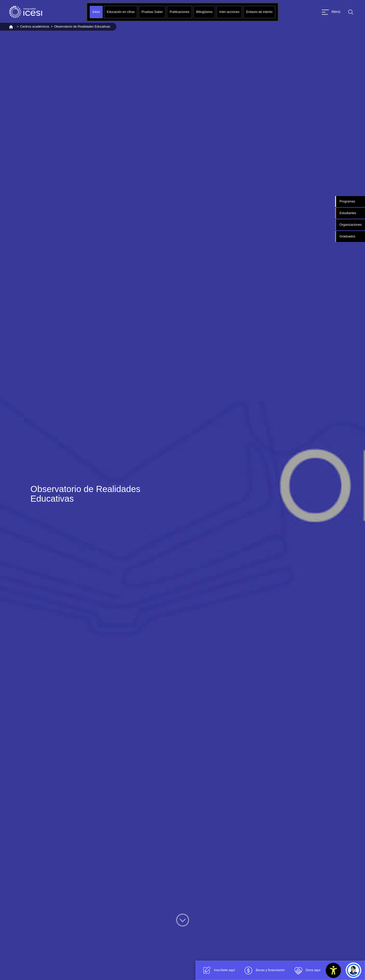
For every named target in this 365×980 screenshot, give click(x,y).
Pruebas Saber (152, 12)
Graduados (347, 236)
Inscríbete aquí (218, 970)
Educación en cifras (121, 12)
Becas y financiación (264, 970)
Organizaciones (351, 225)
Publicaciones (179, 12)
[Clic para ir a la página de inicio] (26, 12)
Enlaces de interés (259, 12)
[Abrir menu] (331, 12)
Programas (347, 201)
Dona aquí (306, 970)
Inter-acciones (229, 12)
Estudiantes (348, 213)
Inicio (96, 12)
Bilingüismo (204, 12)
